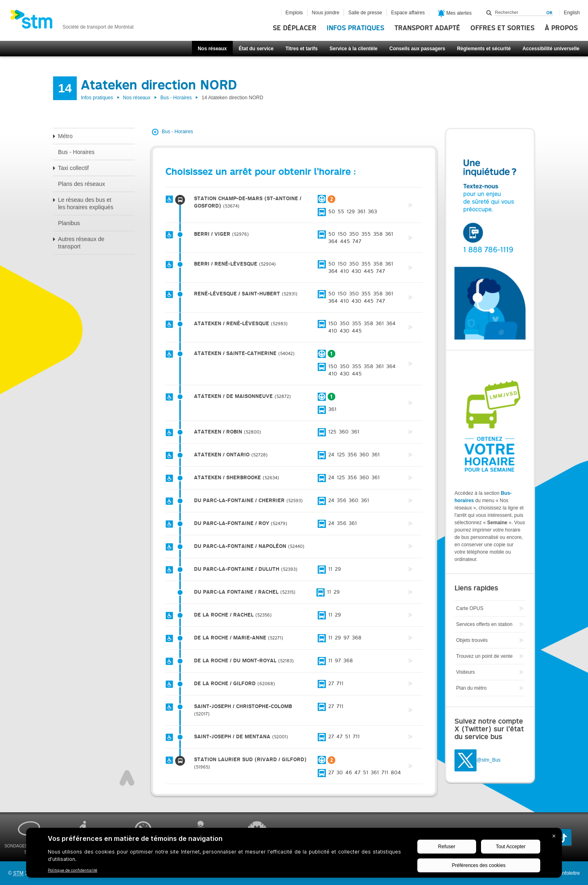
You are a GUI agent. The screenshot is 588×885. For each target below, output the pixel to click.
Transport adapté (427, 28)
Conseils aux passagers (417, 49)
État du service (256, 49)
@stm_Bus (489, 760)
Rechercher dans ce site (489, 13)
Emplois (294, 13)
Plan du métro (471, 688)
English (572, 13)
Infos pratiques (355, 28)
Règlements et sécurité (484, 49)
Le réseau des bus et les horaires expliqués (86, 203)
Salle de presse (365, 13)
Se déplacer (295, 28)
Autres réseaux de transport (81, 243)
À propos (561, 28)
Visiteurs (465, 672)
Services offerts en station (484, 624)
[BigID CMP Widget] (294, 855)
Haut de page (127, 778)
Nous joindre (326, 13)
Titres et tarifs (302, 49)
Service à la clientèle (353, 49)
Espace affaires (408, 13)
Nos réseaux (212, 49)
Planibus (69, 223)
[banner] (72, 22)
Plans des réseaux (81, 184)
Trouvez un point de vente (484, 656)
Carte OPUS (470, 608)
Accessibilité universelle (551, 49)
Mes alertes (455, 13)
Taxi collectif (73, 168)
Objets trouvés (472, 640)
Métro (65, 136)
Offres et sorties (502, 28)
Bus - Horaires (176, 98)
